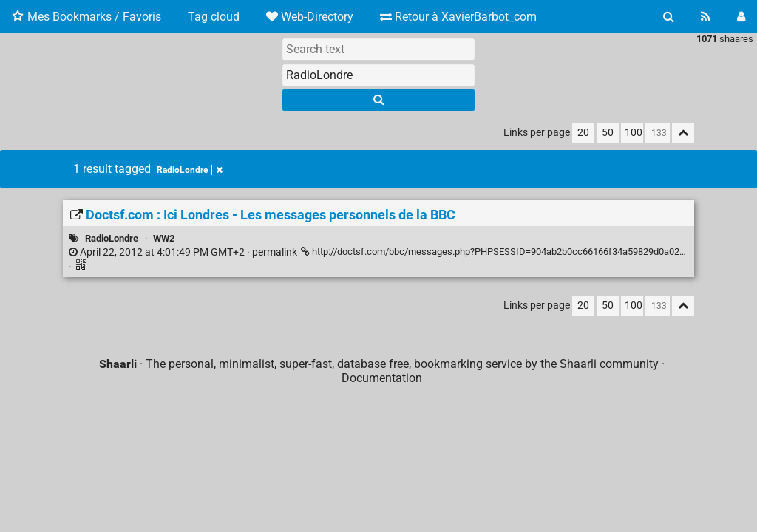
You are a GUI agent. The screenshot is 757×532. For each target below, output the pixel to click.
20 (583, 133)
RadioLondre (190, 170)
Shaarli (118, 364)
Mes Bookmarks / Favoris (86, 17)
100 (634, 133)
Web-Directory (310, 17)
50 (608, 133)
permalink (183, 252)
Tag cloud (214, 17)
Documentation (382, 378)
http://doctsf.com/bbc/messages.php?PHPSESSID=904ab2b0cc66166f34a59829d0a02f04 (497, 252)
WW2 (164, 238)
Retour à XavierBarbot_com (458, 17)
